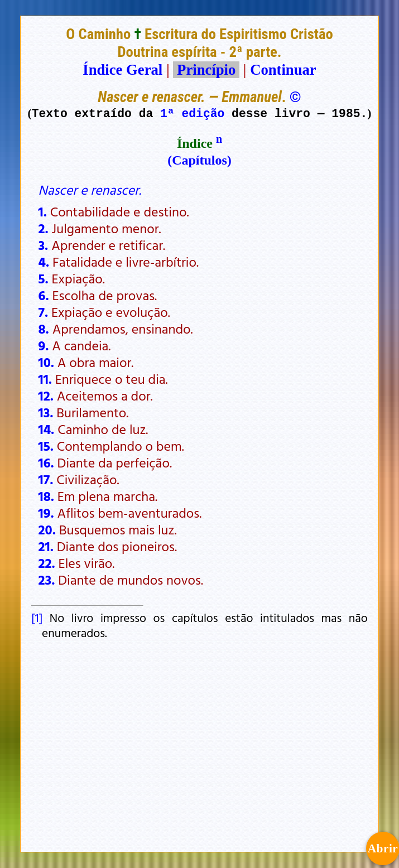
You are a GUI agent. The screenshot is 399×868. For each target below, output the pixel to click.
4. (44, 262)
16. (46, 462)
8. (44, 329)
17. (46, 479)
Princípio (206, 70)
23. (47, 580)
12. (46, 396)
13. (46, 412)
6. (44, 295)
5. (44, 278)
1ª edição (192, 113)
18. (46, 496)
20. (47, 529)
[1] (37, 618)
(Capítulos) (199, 160)
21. (46, 546)
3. (44, 245)
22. (47, 563)
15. (46, 446)
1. (43, 211)
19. (46, 513)
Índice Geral (122, 70)
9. (44, 345)
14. (47, 429)
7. (44, 312)
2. (44, 228)
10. (46, 362)
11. (45, 379)
